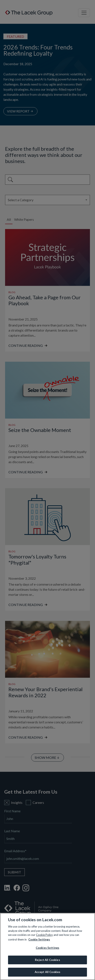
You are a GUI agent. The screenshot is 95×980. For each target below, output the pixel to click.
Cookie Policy (44, 935)
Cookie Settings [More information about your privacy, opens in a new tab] (39, 939)
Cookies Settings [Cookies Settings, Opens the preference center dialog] (47, 948)
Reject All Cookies (47, 960)
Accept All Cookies (47, 972)
